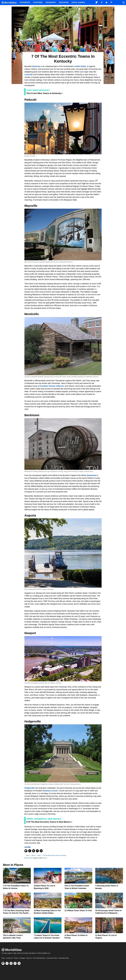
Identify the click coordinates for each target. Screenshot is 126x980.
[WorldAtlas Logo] (10, 3)
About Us (29, 958)
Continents (25, 2)
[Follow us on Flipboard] (3, 963)
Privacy (16, 958)
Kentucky (36, 66)
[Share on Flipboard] (26, 851)
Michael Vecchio (29, 858)
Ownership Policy (64, 958)
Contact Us (9, 958)
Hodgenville (30, 788)
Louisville (29, 75)
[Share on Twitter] (34, 851)
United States (80, 66)
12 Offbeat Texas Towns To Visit (78, 911)
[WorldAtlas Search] (123, 3)
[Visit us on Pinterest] (15, 963)
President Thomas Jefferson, (52, 386)
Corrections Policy (52, 958)
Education (64, 2)
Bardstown (92, 475)
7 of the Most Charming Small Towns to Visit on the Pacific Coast (16, 913)
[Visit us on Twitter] (11, 963)
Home (3, 958)
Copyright (22, 958)
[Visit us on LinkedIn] (19, 963)
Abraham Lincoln (50, 791)
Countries (38, 2)
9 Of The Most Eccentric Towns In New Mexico (48, 822)
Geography (51, 2)
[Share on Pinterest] (37, 851)
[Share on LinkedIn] (41, 851)
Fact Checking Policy (39, 958)
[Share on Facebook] (30, 851)
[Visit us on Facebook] (7, 963)
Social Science (78, 2)
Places (45, 858)
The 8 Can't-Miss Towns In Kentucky (44, 93)
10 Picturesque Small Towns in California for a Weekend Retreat (108, 913)
